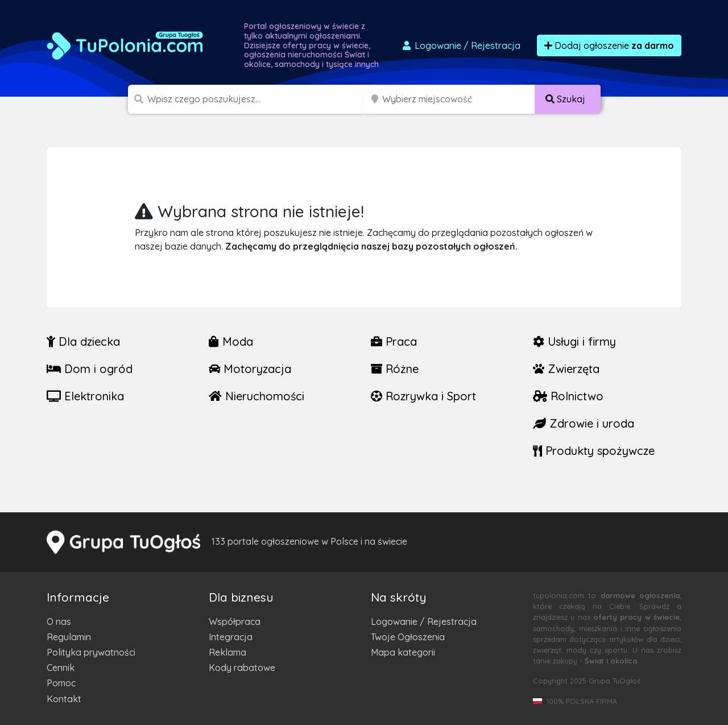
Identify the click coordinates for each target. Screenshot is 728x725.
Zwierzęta (566, 369)
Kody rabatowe (242, 668)
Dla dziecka (83, 341)
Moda (231, 341)
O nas (59, 622)
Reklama (227, 652)
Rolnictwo (568, 396)
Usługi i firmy (574, 341)
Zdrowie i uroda (584, 423)
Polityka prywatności (91, 652)
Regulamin (69, 637)
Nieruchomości (257, 396)
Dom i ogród (90, 369)
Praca (394, 341)
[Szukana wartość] (256, 99)
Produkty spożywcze (594, 451)
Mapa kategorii (403, 652)
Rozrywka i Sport (423, 396)
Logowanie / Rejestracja (424, 622)
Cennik (61, 668)
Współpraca (235, 622)
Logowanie (461, 45)
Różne (395, 369)
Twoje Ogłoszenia (408, 637)
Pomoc (61, 683)
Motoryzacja (250, 369)
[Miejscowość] (459, 99)
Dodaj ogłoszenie (609, 45)
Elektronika (85, 396)
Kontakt (64, 699)
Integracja (231, 637)
